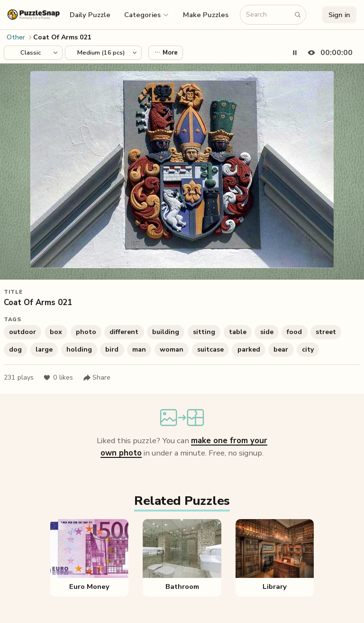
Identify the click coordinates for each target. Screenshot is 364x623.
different (124, 332)
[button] (147, 15)
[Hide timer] (328, 53)
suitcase (210, 349)
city (308, 349)
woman (172, 349)
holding (79, 349)
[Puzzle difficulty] (103, 53)
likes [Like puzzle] (58, 378)
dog (15, 349)
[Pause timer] (295, 53)
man (139, 349)
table (238, 332)
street (326, 332)
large (44, 349)
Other (16, 37)
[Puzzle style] (33, 53)
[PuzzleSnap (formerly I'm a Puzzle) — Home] (34, 14)
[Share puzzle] (97, 378)
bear (281, 349)
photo (86, 332)
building (166, 332)
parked (249, 349)
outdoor (23, 332)
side (267, 332)
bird (112, 349)
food (294, 332)
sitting (204, 332)
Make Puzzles (206, 15)
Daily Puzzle (90, 15)
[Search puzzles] (268, 15)
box (56, 332)
